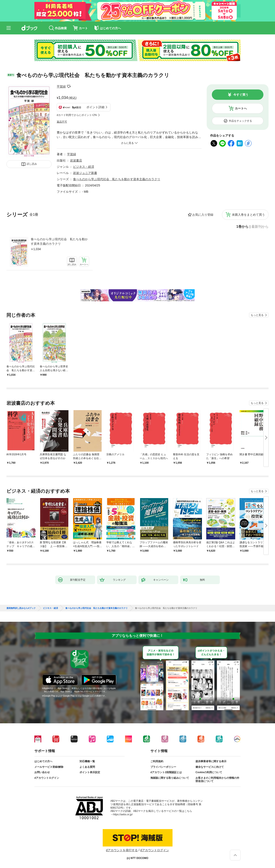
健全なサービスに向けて (210, 767)
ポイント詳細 (95, 107)
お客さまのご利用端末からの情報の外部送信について (217, 780)
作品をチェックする (240, 121)
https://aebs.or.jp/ (123, 814)
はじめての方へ (43, 761)
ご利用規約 (157, 761)
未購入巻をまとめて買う (248, 215)
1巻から (242, 227)
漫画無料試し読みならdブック (21, 608)
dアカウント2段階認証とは (166, 772)
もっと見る (257, 315)
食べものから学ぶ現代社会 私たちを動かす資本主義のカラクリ (59, 241)
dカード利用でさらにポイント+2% (77, 115)
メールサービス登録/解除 (49, 767)
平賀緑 (61, 86)
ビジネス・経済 (84, 167)
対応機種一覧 (87, 761)
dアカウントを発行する (122, 850)
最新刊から (260, 227)
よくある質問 (87, 767)
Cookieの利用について (209, 772)
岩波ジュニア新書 (85, 173)
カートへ (241, 108)
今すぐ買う (241, 95)
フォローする (69, 86)
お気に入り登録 (203, 215)
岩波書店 (76, 160)
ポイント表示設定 (90, 772)
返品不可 (62, 122)
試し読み (32, 164)
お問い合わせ (42, 772)
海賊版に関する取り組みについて (170, 778)
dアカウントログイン (47, 778)
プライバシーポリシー (163, 767)
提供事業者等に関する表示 (211, 761)
